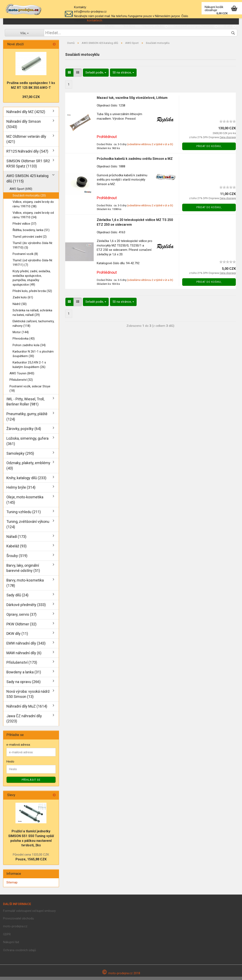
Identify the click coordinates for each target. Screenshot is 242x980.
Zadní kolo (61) (23, 301)
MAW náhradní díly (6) (24, 656)
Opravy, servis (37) (21, 618)
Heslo (10, 765)
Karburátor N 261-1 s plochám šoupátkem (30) (33, 357)
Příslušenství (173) (22, 666)
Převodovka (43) (24, 342)
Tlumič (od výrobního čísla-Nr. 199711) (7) (33, 266)
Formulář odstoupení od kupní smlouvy (29, 914)
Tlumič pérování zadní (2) (30, 240)
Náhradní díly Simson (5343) (24, 127)
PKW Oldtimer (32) (21, 627)
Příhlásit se (31, 783)
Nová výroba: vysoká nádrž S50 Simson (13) (28, 697)
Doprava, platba (155, 26)
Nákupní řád (11, 945)
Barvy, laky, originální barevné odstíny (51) (23, 571)
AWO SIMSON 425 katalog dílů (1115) (27, 182)
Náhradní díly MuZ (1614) (27, 710)
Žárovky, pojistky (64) (24, 432)
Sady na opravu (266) (24, 685)
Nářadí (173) (16, 540)
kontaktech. (95, 20)
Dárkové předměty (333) (26, 608)
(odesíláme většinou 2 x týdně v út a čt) (150, 148)
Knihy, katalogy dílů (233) (26, 481)
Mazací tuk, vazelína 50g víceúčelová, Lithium (132, 101)
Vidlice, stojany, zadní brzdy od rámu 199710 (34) (33, 218)
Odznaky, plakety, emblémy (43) (28, 469)
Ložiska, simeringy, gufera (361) (27, 444)
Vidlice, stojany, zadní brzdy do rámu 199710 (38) (33, 207)
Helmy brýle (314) (21, 491)
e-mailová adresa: (18, 748)
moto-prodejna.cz (15, 930)
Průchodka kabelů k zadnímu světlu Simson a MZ (135, 162)
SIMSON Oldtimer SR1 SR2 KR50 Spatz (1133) (28, 167)
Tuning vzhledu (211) (24, 515)
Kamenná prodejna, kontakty (196, 26)
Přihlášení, (128, 26)
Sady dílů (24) (17, 599)
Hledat (110, 26)
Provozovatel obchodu (18, 922)
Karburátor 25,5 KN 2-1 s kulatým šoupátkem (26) (29, 368)
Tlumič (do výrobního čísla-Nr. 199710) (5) (33, 248)
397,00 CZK (31, 100)
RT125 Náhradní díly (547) (27, 155)
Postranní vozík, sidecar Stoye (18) (30, 392)
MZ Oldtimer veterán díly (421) (26, 142)
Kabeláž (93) (17, 550)
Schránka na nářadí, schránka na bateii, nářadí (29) (32, 316)
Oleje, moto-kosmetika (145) (25, 503)
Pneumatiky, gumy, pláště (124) (27, 420)
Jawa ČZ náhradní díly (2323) (24, 722)
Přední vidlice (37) (24, 227)
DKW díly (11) (17, 637)
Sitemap (12, 886)
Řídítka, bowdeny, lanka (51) (31, 234)
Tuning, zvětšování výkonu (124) (28, 527)
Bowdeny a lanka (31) (24, 675)
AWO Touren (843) (22, 377)
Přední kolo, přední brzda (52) (32, 294)
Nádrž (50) (20, 307)
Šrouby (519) (17, 559)
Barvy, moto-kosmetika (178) (25, 586)
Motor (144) (21, 335)
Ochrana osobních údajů (19, 953)
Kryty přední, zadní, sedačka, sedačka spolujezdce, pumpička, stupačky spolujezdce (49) (32, 281)
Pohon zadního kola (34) (29, 348)
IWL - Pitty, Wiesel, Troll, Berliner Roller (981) (25, 405)
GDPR (7, 938)
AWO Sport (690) (21, 192)
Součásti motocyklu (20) (29, 199)
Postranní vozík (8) (25, 257)
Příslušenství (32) (21, 383)
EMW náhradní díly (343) (26, 647)
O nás (230, 26)
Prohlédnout (107, 140)
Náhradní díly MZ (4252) (26, 115)
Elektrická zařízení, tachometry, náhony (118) (33, 327)
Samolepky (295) (20, 457)
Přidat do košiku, (209, 150)
